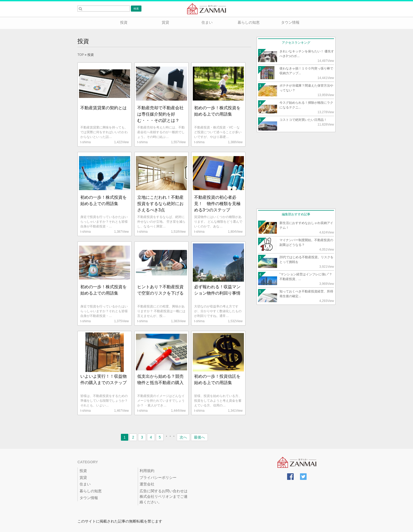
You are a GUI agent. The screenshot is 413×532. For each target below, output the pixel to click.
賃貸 (165, 22)
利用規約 (147, 471)
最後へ (199, 437)
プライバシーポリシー (158, 478)
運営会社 (147, 484)
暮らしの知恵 (248, 22)
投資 (123, 22)
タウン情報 (290, 22)
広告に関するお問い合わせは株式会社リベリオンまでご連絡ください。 (164, 496)
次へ (183, 437)
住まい (206, 22)
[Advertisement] (296, 170)
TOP (81, 55)
